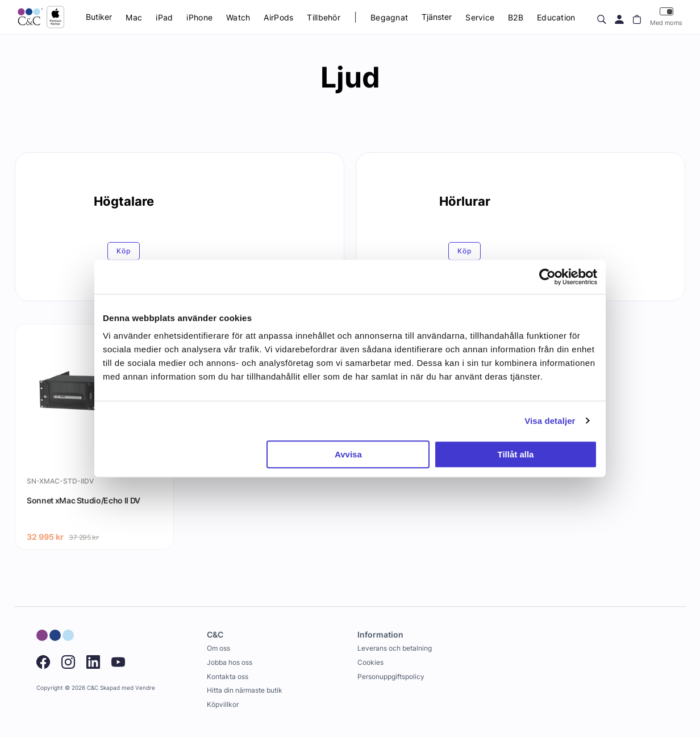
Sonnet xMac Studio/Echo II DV (84, 500)
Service (480, 17)
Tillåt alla (515, 454)
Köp (124, 251)
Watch (238, 17)
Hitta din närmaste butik (245, 690)
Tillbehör (324, 17)
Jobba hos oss (230, 662)
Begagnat (389, 17)
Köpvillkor (223, 704)
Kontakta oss (228, 676)
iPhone (199, 17)
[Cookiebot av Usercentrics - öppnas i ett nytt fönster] (547, 277)
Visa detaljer (550, 421)
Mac (134, 17)
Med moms (666, 17)
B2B (516, 17)
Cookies (370, 662)
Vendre (145, 688)
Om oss (218, 648)
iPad (164, 17)
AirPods (278, 17)
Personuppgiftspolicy (391, 676)
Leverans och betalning (395, 648)
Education (556, 17)
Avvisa (348, 454)
